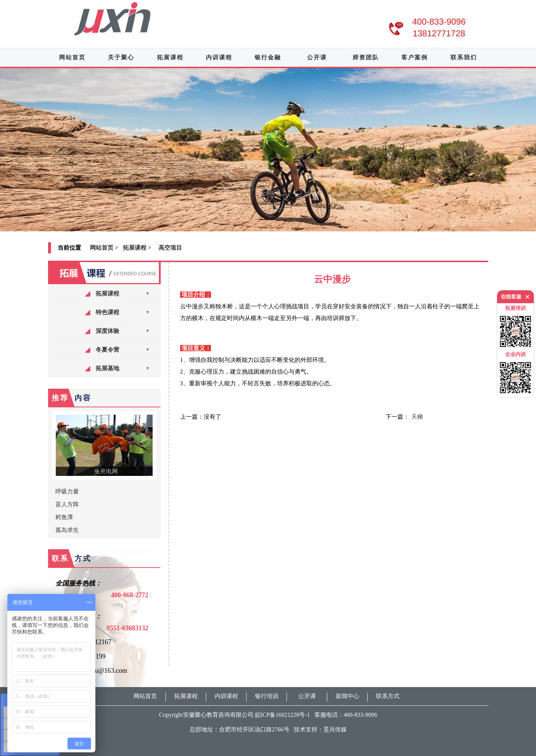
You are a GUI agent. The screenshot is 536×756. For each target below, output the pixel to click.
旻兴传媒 (335, 729)
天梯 (417, 417)
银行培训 (267, 696)
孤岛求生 (67, 530)
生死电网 (106, 471)
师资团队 (366, 57)
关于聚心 (121, 57)
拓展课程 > (137, 248)
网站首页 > (104, 248)
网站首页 (72, 57)
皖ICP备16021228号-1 (282, 715)
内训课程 (219, 57)
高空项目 (170, 248)
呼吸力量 (67, 491)
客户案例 (415, 57)
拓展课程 (170, 57)
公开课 (317, 57)
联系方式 (388, 696)
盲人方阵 (67, 504)
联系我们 (464, 57)
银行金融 (268, 57)
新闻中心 (347, 696)
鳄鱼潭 (64, 517)
